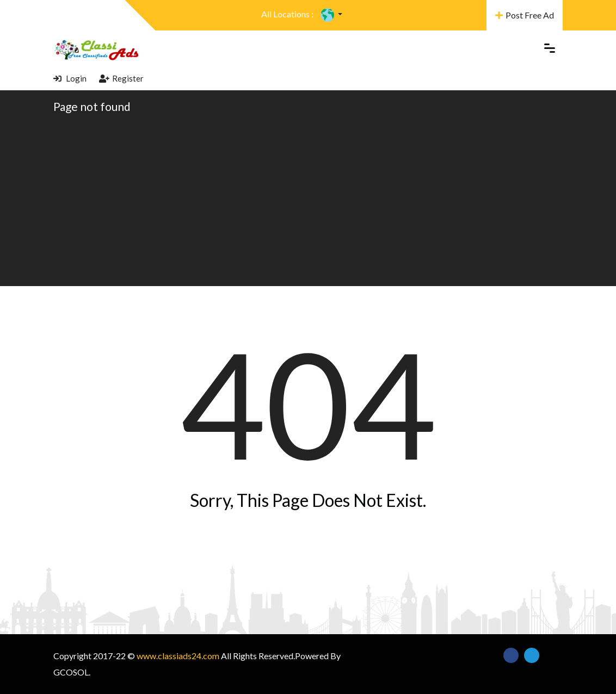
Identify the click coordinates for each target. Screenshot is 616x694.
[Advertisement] (308, 199)
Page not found (92, 106)
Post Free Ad (525, 15)
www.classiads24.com (178, 656)
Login (70, 78)
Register (121, 78)
